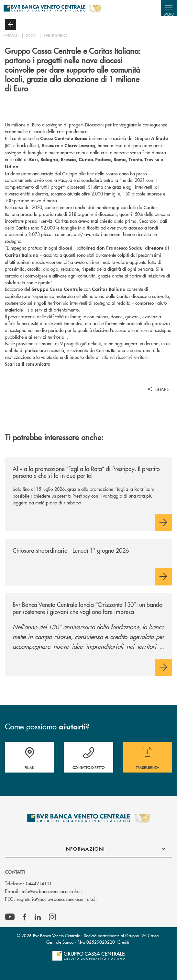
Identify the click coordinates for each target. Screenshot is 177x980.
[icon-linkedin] (38, 917)
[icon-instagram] (52, 917)
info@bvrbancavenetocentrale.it (52, 891)
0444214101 (39, 883)
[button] (169, 8)
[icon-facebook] (25, 917)
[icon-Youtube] (10, 917)
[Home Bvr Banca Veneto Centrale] (52, 8)
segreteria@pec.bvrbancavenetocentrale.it (57, 899)
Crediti (123, 942)
